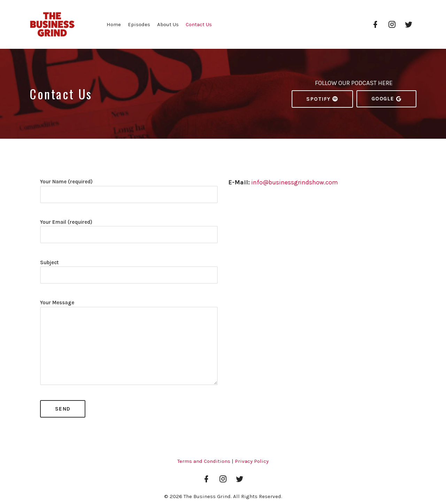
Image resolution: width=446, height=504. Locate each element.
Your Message (129, 346)
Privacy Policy (252, 461)
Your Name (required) (129, 194)
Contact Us (199, 24)
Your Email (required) (129, 234)
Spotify (322, 99)
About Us (168, 24)
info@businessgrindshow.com (295, 182)
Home (114, 24)
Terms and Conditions (204, 461)
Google (387, 99)
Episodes (139, 24)
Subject (129, 275)
